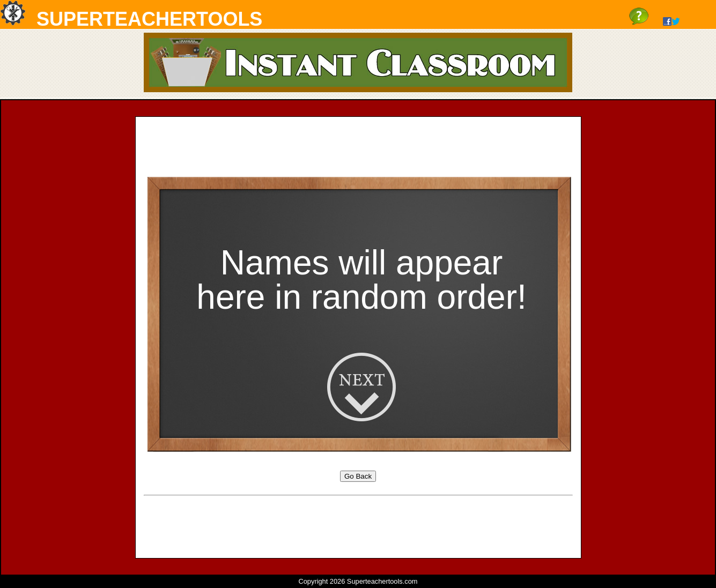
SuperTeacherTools (149, 19)
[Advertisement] (358, 149)
